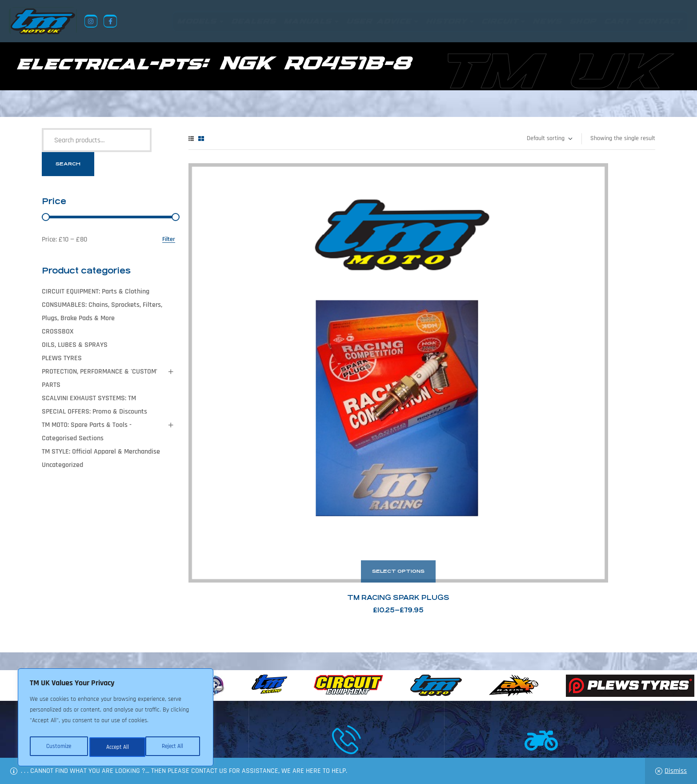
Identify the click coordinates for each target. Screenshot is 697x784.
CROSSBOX (58, 332)
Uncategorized (62, 465)
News (292, 741)
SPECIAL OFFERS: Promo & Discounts (94, 412)
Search (68, 164)
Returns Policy (215, 741)
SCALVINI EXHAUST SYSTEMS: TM (89, 398)
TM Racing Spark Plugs (262, 325)
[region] (116, 720)
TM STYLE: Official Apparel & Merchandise (101, 452)
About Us (262, 741)
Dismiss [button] (676, 771)
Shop (317, 741)
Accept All (174, 747)
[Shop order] (549, 139)
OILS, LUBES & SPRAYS (75, 345)
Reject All (116, 747)
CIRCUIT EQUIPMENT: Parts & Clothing (96, 291)
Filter (169, 239)
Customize (58, 747)
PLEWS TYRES (62, 358)
